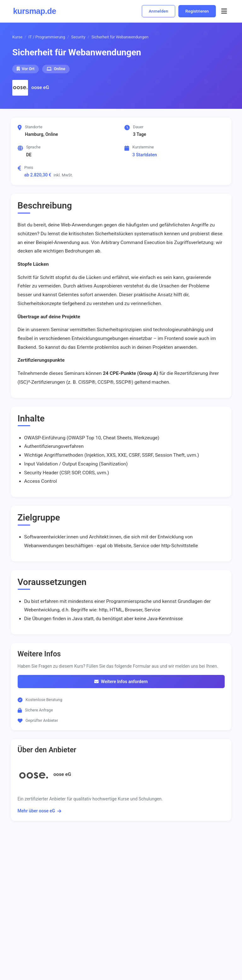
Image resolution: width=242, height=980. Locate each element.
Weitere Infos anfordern (121, 682)
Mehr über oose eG (39, 811)
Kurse (17, 37)
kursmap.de (35, 11)
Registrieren (197, 11)
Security (78, 37)
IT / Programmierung (47, 37)
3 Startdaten (145, 155)
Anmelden (158, 11)
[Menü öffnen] (224, 11)
